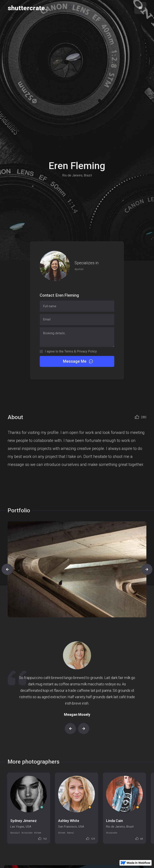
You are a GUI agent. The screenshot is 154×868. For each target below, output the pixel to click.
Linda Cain (114, 821)
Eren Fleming (67, 295)
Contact (47, 295)
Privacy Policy (87, 351)
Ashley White (69, 821)
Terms (69, 351)
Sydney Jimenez (23, 821)
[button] (140, 8)
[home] (27, 8)
